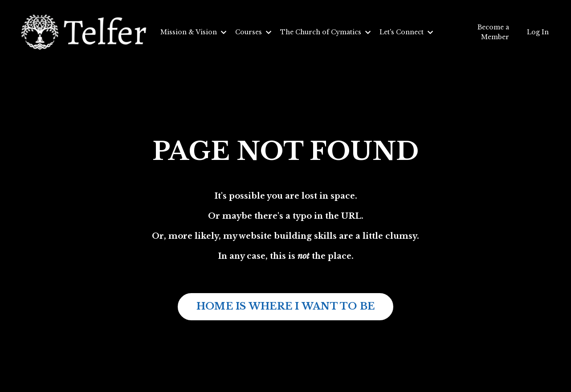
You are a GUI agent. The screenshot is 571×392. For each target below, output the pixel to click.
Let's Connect (406, 32)
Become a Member (493, 32)
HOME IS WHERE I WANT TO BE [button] (286, 306)
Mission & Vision (193, 32)
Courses (253, 32)
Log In (538, 32)
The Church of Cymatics (325, 32)
